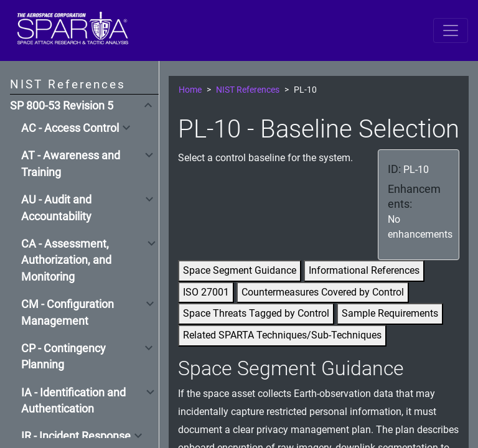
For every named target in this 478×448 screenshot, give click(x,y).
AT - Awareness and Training (71, 164)
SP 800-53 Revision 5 (62, 106)
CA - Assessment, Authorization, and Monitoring (66, 260)
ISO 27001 (206, 292)
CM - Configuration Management (68, 312)
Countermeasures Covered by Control (323, 292)
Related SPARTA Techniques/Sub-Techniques (282, 335)
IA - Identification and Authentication (73, 401)
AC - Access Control (70, 128)
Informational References (364, 270)
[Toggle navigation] (451, 30)
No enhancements (420, 227)
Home (190, 90)
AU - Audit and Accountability (56, 208)
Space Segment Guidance (240, 270)
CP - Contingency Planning (63, 357)
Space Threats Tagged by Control (256, 313)
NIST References (248, 90)
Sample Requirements (390, 313)
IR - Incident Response (76, 436)
